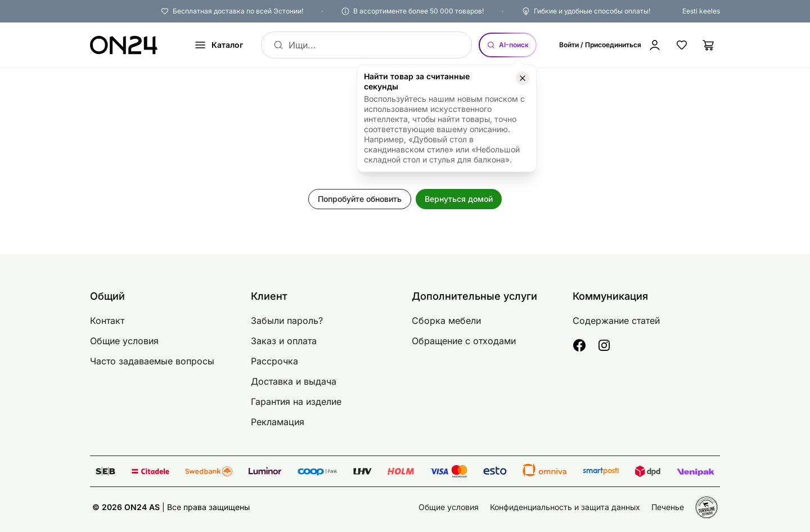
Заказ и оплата (284, 341)
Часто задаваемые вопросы (152, 361)
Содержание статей (616, 321)
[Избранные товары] (682, 45)
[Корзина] (709, 45)
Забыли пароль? (287, 321)
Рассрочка (274, 361)
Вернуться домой (459, 199)
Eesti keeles (701, 11)
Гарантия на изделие (296, 402)
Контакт (107, 321)
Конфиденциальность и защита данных (565, 507)
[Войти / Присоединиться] (610, 45)
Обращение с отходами (464, 341)
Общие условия (124, 341)
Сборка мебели (446, 321)
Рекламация (278, 422)
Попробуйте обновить (360, 199)
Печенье (668, 507)
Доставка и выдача (294, 381)
